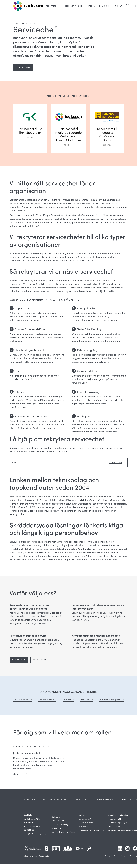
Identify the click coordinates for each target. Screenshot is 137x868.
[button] (52, 6)
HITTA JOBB (29, 799)
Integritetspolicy (30, 856)
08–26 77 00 (29, 830)
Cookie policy (44, 856)
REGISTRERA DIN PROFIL (55, 799)
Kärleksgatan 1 (85, 819)
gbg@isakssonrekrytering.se (63, 832)
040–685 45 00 (85, 826)
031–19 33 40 (57, 828)
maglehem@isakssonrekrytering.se (122, 830)
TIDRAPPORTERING (105, 799)
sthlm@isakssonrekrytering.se (36, 834)
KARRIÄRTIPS (81, 799)
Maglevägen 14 (114, 819)
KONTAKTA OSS (130, 799)
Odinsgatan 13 (58, 821)
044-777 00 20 (114, 826)
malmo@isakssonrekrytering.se (92, 830)
